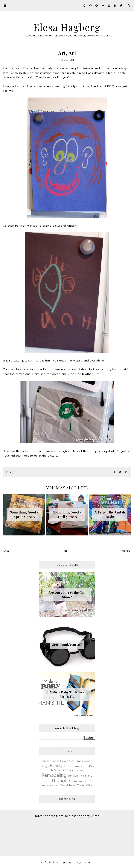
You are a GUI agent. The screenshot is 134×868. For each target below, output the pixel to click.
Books (55, 761)
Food (68, 766)
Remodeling (54, 775)
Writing (90, 785)
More (127, 551)
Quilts (80, 771)
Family (10, 472)
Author (46, 761)
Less (6, 551)
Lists (73, 770)
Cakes (64, 761)
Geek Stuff (79, 766)
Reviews (73, 776)
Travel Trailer (77, 785)
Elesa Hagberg (67, 27)
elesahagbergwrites (82, 816)
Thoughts (61, 780)
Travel (64, 785)
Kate (90, 862)
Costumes (76, 761)
